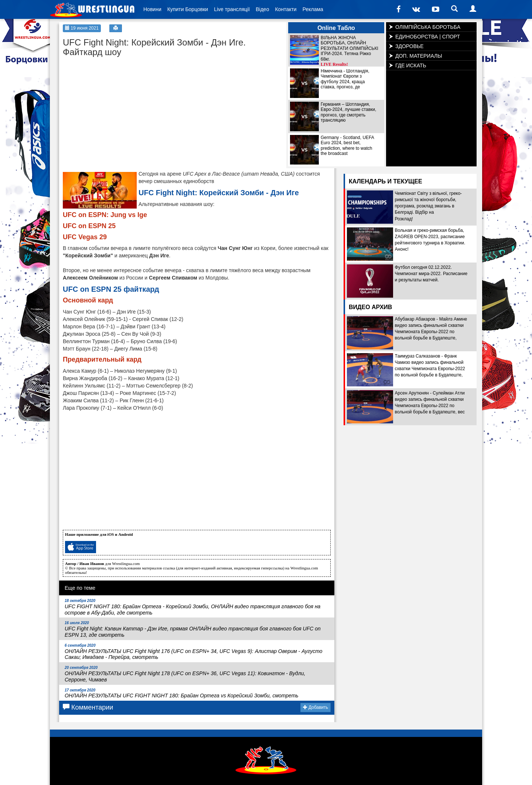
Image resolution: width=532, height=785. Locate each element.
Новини (152, 9)
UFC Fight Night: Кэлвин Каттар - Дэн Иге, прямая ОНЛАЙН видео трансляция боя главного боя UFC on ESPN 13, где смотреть (193, 629)
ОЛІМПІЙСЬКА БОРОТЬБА (428, 27)
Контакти (286, 9)
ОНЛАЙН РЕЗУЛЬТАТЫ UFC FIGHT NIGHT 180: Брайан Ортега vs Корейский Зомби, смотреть (182, 693)
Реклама (313, 9)
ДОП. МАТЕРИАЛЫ (419, 56)
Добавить (316, 707)
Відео (262, 9)
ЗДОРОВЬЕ (410, 46)
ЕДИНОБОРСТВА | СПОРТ (428, 37)
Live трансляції (232, 9)
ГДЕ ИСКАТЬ (411, 65)
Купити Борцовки (188, 9)
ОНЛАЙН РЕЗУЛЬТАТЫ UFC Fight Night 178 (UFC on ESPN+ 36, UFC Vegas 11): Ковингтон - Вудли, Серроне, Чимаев (185, 674)
